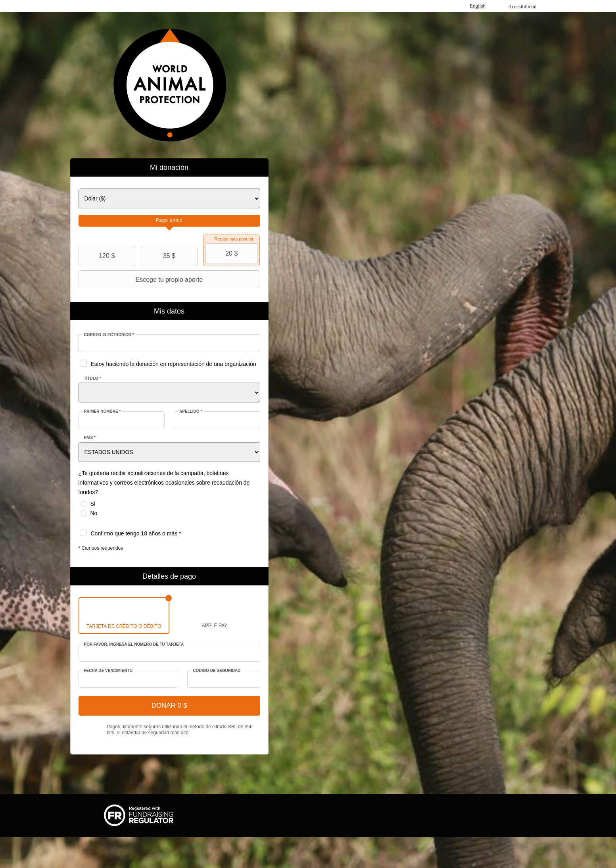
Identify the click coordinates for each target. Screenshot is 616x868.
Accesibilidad (522, 7)
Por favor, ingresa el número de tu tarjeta (134, 644)
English (478, 6)
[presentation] (169, 221)
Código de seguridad (217, 671)
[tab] (169, 221)
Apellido (191, 411)
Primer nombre (103, 411)
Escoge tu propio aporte (142, 279)
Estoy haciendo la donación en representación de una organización (174, 364)
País (90, 438)
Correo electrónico (109, 335)
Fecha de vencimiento (108, 671)
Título (93, 378)
